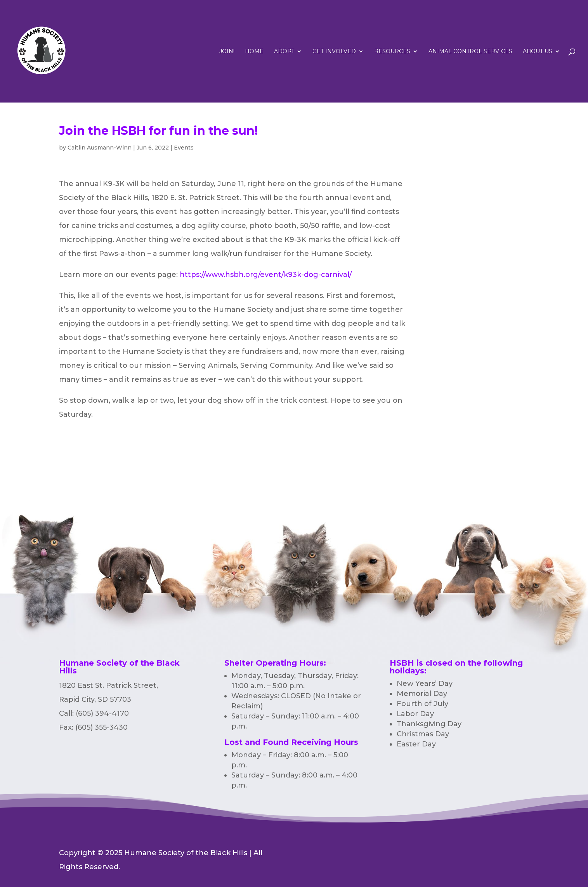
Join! (227, 52)
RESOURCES (392, 52)
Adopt (284, 52)
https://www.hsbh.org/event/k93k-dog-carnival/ (266, 275)
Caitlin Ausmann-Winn (100, 148)
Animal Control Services (470, 52)
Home (254, 52)
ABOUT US (538, 52)
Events (184, 148)
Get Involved (334, 52)
